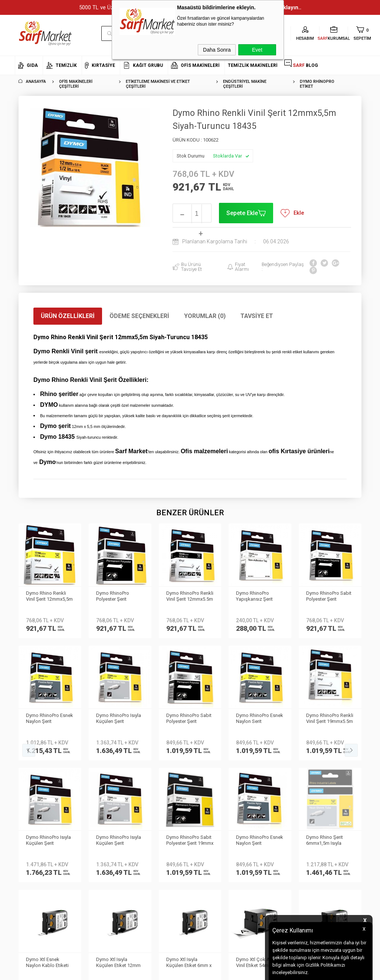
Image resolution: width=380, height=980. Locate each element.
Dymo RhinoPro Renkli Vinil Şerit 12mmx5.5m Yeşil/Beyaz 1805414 (120, 597)
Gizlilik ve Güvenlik (94, 818)
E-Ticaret (168, 971)
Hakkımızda (28, 763)
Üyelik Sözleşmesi (93, 785)
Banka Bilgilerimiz (34, 785)
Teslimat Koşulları (93, 774)
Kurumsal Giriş (31, 807)
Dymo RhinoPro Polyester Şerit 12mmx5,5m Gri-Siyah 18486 (49, 597)
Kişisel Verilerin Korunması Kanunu (95, 757)
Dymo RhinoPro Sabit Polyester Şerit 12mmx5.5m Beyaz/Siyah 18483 (259, 597)
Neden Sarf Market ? (36, 774)
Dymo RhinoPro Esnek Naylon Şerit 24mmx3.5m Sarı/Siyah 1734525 (330, 597)
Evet (257, 50)
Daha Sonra (217, 50)
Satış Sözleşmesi (93, 796)
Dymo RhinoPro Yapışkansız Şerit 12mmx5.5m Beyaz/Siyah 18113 (186, 597)
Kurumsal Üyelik (32, 752)
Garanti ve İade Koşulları (101, 807)
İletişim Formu (30, 796)
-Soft (152, 971)
